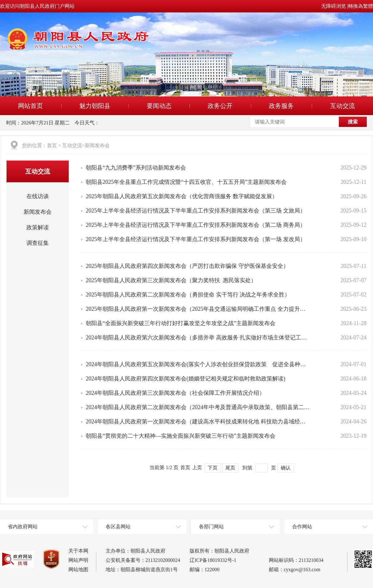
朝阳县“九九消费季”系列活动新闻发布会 (136, 168)
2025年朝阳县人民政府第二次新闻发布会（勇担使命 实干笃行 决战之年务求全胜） (188, 295)
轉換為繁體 (361, 6)
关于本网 (78, 551)
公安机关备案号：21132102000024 (143, 560)
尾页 (230, 468)
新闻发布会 (97, 145)
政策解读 (38, 227)
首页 (52, 145)
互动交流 (343, 106)
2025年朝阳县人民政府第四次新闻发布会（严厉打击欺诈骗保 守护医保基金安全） (187, 266)
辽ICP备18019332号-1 (213, 560)
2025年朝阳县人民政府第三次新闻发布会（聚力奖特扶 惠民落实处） (171, 280)
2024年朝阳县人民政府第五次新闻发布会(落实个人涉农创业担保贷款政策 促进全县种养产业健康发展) (198, 364)
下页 (213, 468)
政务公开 (220, 106)
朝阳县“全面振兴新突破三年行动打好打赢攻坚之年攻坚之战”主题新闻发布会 (181, 323)
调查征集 (38, 243)
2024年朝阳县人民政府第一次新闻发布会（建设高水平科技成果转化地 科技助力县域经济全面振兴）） (198, 422)
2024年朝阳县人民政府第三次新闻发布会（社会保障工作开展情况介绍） (175, 393)
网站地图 (78, 569)
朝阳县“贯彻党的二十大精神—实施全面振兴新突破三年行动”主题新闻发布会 (181, 436)
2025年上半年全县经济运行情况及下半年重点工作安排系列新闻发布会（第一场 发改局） (196, 239)
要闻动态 (159, 106)
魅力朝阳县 (95, 106)
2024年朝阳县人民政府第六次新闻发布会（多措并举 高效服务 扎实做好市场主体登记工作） (198, 338)
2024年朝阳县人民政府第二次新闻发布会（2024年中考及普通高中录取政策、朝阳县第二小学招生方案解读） (198, 407)
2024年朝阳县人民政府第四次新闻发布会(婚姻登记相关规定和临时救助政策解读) (186, 379)
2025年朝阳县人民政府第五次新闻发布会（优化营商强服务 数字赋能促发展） (182, 196)
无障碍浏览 (334, 6)
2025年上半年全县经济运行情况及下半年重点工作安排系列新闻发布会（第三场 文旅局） (196, 211)
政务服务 (281, 106)
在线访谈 (38, 196)
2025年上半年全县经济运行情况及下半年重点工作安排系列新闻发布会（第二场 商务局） (196, 225)
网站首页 (30, 106)
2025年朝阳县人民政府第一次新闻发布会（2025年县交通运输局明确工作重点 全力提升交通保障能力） (198, 309)
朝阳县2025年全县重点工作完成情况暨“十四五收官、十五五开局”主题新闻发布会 (186, 182)
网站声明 (78, 560)
